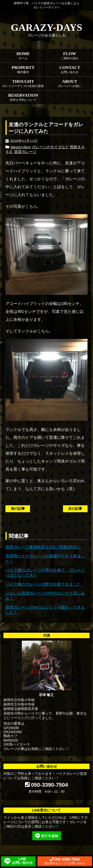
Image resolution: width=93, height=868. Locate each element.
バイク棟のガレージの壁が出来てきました (43, 584)
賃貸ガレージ (25, 152)
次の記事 (75, 509)
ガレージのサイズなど (50, 147)
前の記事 (18, 509)
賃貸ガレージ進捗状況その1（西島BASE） (44, 547)
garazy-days (21, 147)
